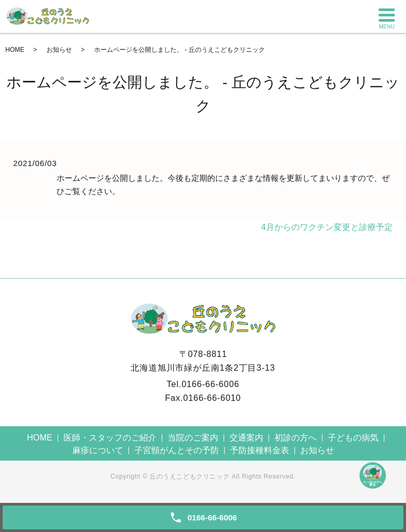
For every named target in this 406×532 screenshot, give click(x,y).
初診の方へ (296, 438)
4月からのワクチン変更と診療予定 (327, 227)
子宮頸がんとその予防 (177, 450)
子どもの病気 (353, 438)
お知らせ (59, 50)
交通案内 (246, 438)
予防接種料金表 (260, 450)
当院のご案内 (193, 438)
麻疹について (98, 450)
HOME (15, 50)
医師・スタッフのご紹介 (110, 438)
